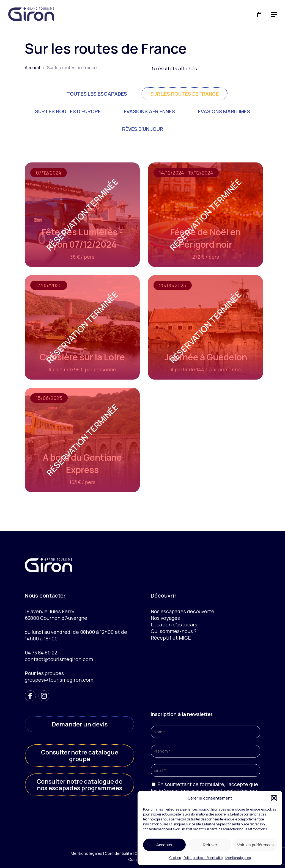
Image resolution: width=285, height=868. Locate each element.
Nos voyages (165, 618)
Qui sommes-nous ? (174, 631)
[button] (274, 798)
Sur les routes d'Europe (68, 111)
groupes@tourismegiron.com (59, 680)
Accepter (164, 845)
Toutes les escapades (97, 94)
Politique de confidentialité (203, 858)
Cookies (175, 858)
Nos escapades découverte (183, 611)
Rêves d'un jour (143, 129)
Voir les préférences (255, 845)
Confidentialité (118, 853)
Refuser (210, 845)
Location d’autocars (174, 624)
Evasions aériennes (149, 111)
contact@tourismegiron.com (59, 659)
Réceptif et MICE (171, 638)
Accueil (32, 67)
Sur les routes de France (184, 94)
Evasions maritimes (224, 111)
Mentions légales (238, 858)
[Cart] (260, 15)
